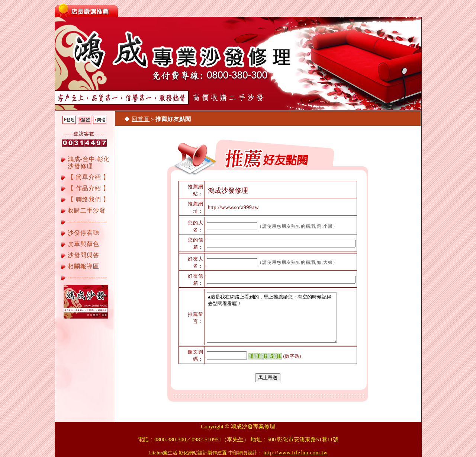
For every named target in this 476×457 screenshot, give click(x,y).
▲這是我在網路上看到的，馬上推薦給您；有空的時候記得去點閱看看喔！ (272, 318)
